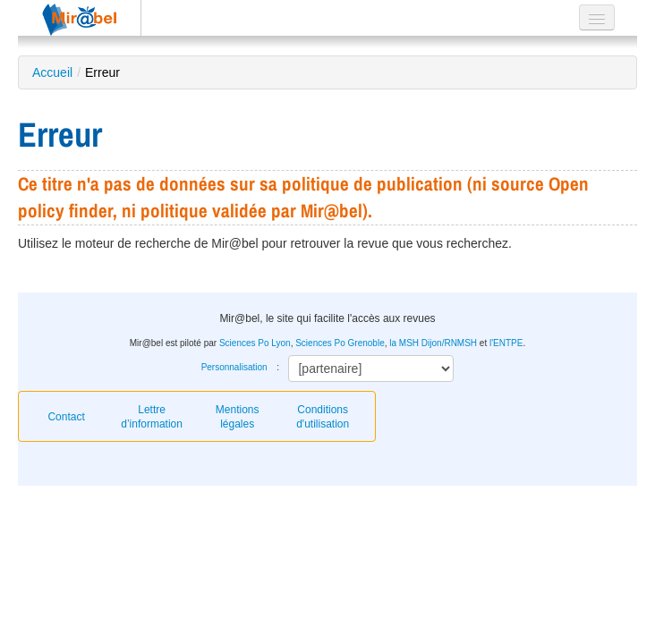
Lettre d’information (152, 417)
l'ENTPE (506, 343)
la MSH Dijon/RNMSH (433, 343)
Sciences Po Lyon (255, 343)
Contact (66, 417)
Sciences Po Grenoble (340, 343)
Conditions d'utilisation (323, 417)
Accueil (52, 72)
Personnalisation (234, 367)
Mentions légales (238, 417)
